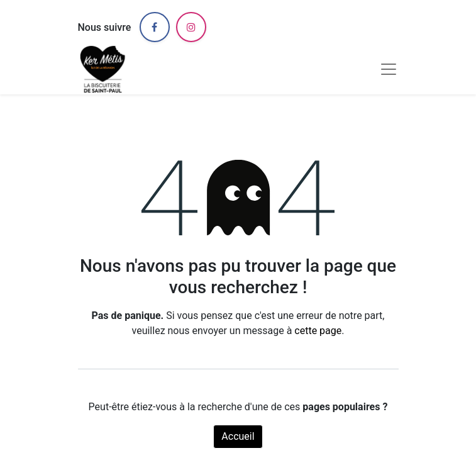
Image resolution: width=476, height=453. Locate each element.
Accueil (238, 436)
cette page (318, 331)
